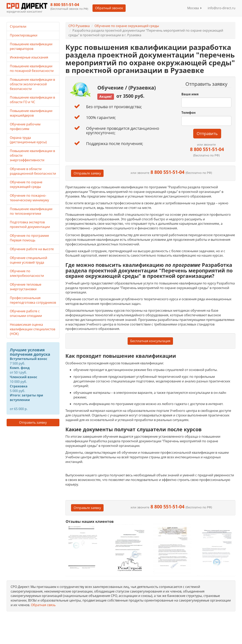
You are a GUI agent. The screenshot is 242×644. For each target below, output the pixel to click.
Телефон (189, 113)
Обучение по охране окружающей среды (127, 26)
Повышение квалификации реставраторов (31, 46)
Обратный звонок (109, 8)
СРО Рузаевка (79, 26)
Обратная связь (43, 605)
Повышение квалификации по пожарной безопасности (32, 68)
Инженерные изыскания (29, 57)
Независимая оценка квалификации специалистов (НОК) (33, 329)
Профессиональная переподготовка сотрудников (33, 300)
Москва (194, 8)
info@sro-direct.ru (222, 8)
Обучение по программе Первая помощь (29, 238)
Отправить (207, 134)
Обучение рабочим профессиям (25, 126)
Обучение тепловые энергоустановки (26, 287)
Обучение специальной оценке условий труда (28, 260)
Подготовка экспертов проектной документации (30, 224)
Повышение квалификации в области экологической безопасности (32, 84)
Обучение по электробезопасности (27, 273)
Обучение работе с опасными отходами (26, 313)
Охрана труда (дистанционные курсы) (28, 140)
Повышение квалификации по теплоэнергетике (31, 211)
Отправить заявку (33, 422)
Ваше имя (190, 94)
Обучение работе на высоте (32, 249)
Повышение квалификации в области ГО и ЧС (32, 100)
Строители (18, 26)
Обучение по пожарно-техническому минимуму (29, 198)
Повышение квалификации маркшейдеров (31, 113)
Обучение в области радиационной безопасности (33, 171)
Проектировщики (24, 35)
